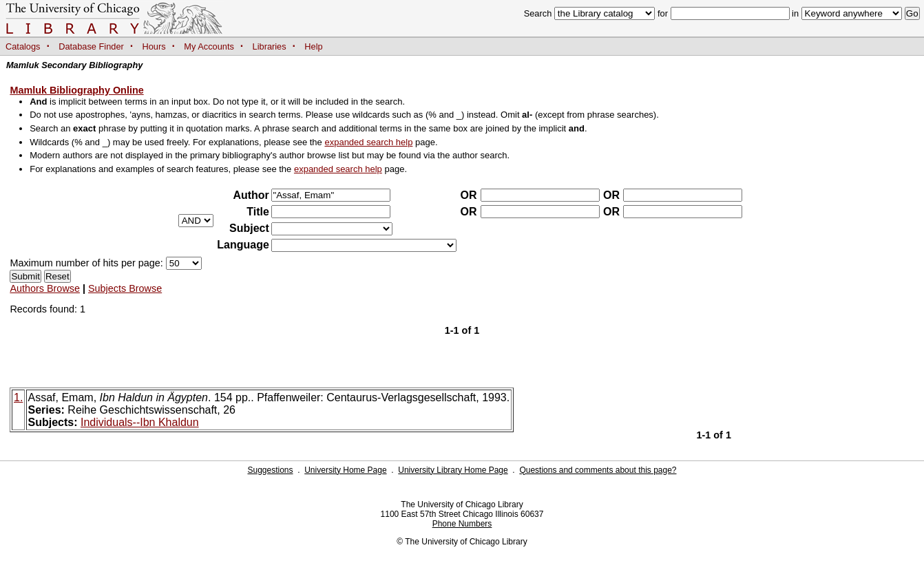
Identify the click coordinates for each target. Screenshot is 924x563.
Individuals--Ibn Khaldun (140, 422)
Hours (154, 46)
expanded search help (368, 142)
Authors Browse (45, 288)
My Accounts (209, 46)
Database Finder (91, 46)
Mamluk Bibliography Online (76, 90)
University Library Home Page (453, 470)
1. (18, 397)
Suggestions (270, 470)
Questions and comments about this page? (598, 470)
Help (313, 46)
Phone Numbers (462, 524)
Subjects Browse (125, 288)
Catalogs (23, 46)
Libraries (270, 46)
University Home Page (345, 470)
